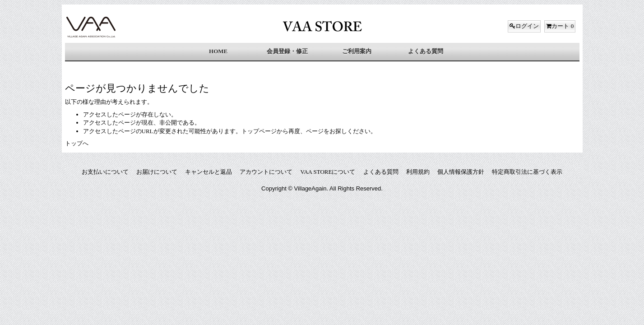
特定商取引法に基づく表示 (527, 172)
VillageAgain (310, 188)
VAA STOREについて (328, 172)
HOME (218, 51)
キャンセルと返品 (208, 172)
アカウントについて (266, 172)
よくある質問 (426, 51)
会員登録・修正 (287, 51)
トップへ (77, 143)
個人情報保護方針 (461, 172)
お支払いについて (105, 172)
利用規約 (418, 172)
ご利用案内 (357, 51)
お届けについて (157, 172)
